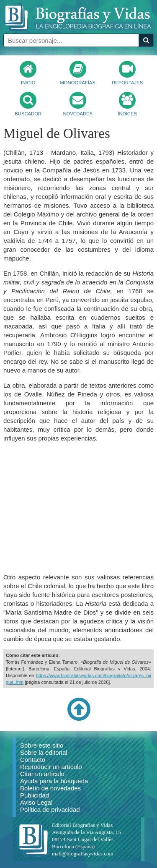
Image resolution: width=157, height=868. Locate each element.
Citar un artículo (42, 774)
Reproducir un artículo (51, 767)
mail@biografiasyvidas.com (83, 854)
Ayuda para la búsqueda (54, 781)
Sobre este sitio (42, 745)
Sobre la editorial (44, 752)
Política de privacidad (50, 809)
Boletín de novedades (50, 788)
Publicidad (35, 795)
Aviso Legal (36, 802)
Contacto (33, 760)
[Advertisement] (79, 508)
